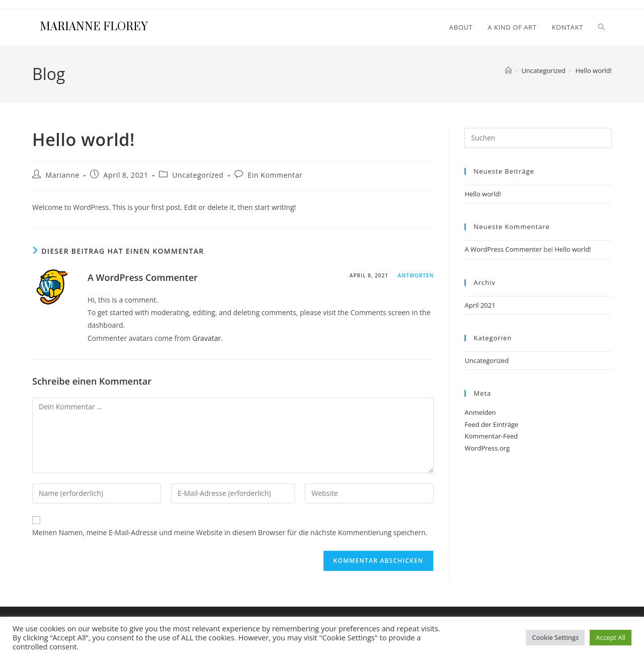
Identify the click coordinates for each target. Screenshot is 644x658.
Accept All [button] (611, 637)
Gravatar (207, 338)
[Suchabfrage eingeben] (538, 138)
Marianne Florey (94, 27)
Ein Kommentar (275, 175)
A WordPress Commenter (143, 277)
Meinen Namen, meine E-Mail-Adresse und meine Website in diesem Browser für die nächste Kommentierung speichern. (230, 532)
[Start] (508, 70)
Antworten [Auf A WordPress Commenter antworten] (416, 275)
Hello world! (593, 70)
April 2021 (480, 305)
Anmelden (480, 412)
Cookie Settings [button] (555, 637)
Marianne (63, 175)
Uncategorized (198, 175)
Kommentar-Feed (491, 436)
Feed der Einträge (491, 424)
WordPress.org (487, 448)
